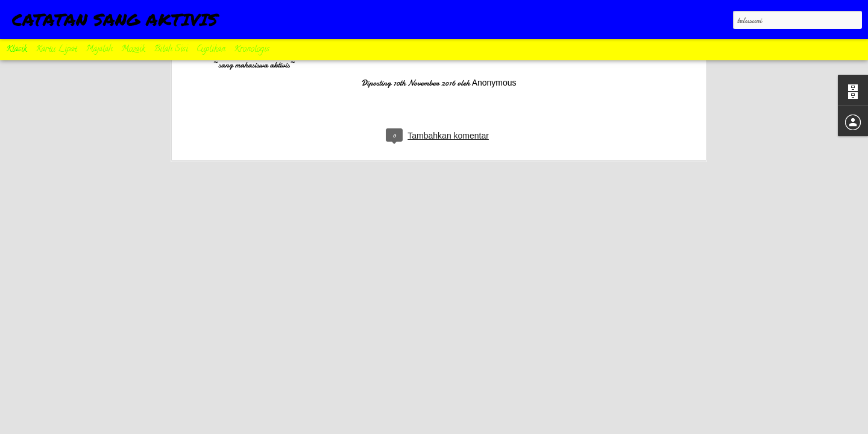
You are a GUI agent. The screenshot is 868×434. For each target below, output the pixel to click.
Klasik (17, 50)
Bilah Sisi (171, 50)
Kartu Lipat (56, 50)
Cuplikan (211, 50)
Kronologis (252, 50)
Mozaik (133, 50)
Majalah (99, 50)
